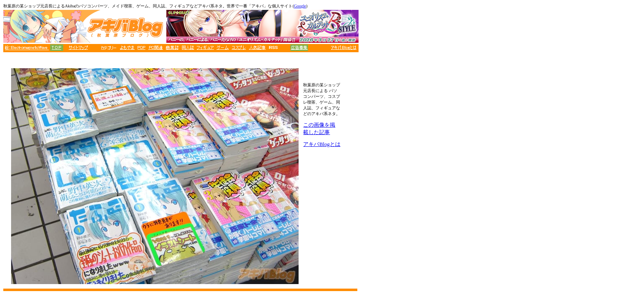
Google (300, 6)
